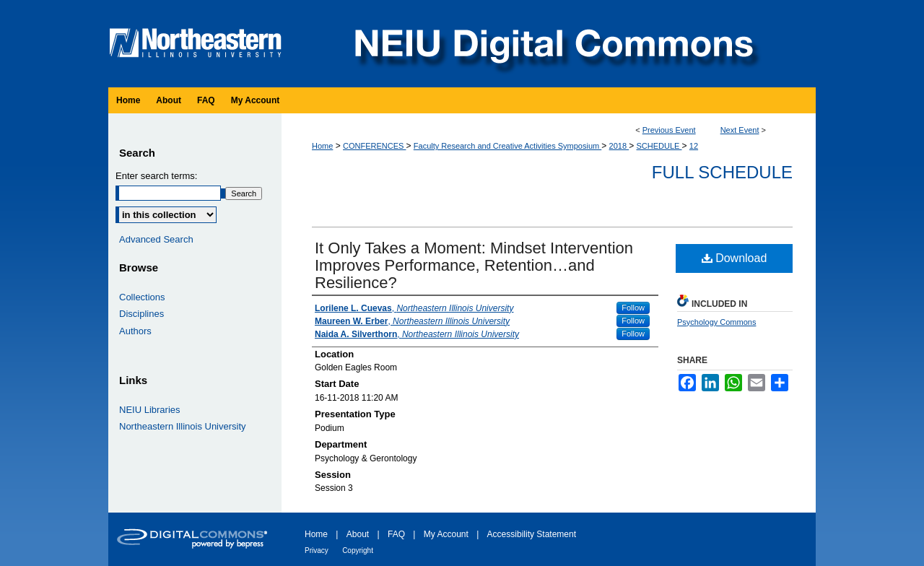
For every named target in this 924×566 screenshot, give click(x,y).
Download (735, 258)
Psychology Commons (716, 322)
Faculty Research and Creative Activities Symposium (507, 146)
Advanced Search (156, 239)
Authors (135, 331)
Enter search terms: (156, 176)
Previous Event (669, 130)
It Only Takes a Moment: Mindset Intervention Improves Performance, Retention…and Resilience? (474, 265)
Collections (142, 297)
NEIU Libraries (150, 410)
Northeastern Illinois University (183, 426)
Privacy (317, 550)
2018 (619, 146)
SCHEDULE (659, 146)
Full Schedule (722, 172)
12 (694, 146)
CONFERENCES (374, 146)
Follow (633, 308)
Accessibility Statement (532, 534)
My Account (446, 534)
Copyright (358, 550)
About (358, 534)
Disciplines (141, 314)
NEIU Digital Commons (552, 44)
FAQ (396, 534)
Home (322, 146)
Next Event (740, 130)
